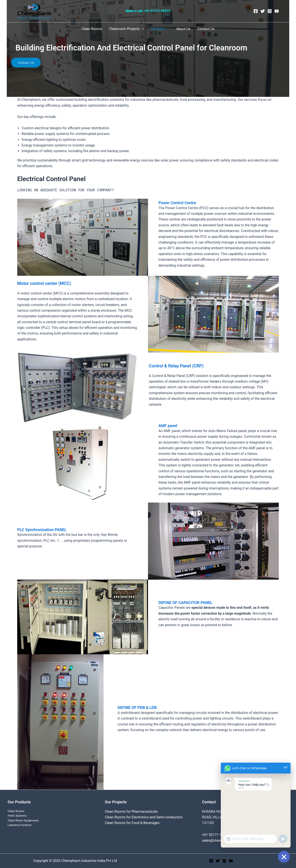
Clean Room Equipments (23, 820)
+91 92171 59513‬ (157, 11)
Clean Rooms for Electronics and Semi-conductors (144, 817)
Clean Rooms (92, 29)
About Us (183, 29)
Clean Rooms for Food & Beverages (132, 823)
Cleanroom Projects (127, 29)
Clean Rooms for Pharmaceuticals (131, 812)
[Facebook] (256, 11)
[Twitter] (263, 11)
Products (160, 29)
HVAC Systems (17, 816)
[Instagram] (270, 11)
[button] (26, 63)
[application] (142, 29)
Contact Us (206, 29)
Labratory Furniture (20, 825)
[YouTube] (277, 11)
